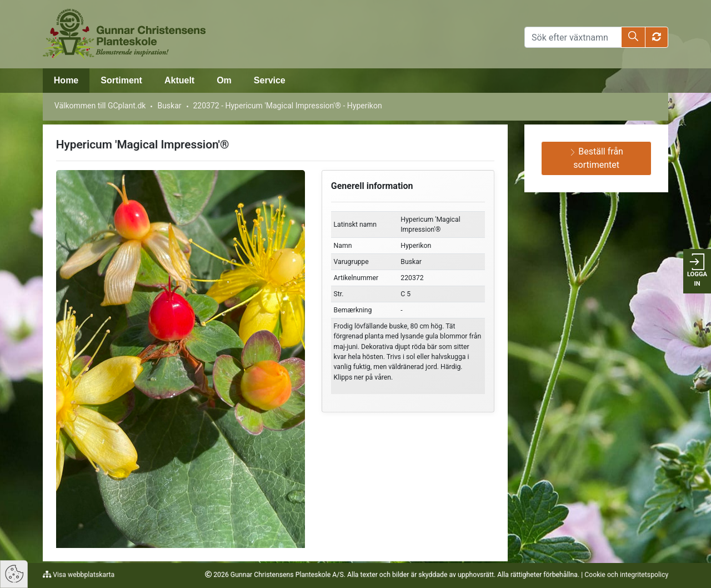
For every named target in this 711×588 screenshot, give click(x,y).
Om (224, 80)
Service (270, 80)
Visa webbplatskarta (83, 575)
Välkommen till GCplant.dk (100, 106)
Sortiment (121, 80)
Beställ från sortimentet (596, 158)
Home (66, 80)
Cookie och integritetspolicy (626, 575)
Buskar (169, 106)
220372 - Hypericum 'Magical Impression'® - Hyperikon (287, 106)
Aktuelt (179, 80)
